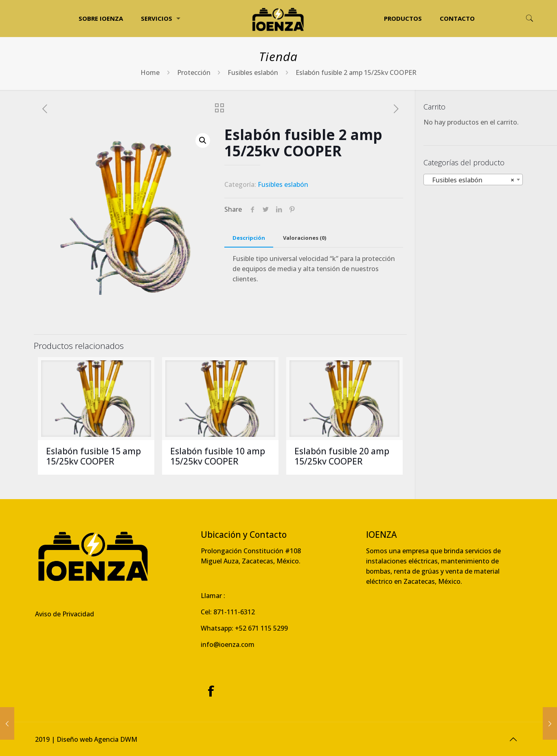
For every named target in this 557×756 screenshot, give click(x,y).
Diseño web (75, 739)
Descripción (249, 238)
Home (150, 72)
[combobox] (473, 180)
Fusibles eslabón (253, 72)
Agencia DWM (116, 739)
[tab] (249, 238)
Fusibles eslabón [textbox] (471, 180)
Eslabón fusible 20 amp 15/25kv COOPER (342, 456)
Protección (194, 72)
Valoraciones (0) (305, 238)
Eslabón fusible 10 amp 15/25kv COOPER (218, 456)
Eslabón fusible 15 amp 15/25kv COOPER (93, 456)
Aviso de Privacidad (65, 614)
